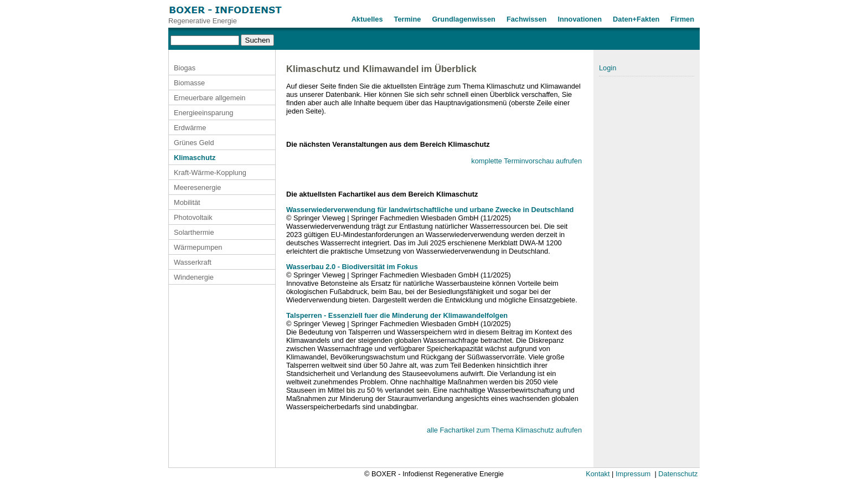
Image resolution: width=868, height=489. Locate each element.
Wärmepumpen (198, 247)
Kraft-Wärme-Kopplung (210, 173)
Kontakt (598, 474)
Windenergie (194, 277)
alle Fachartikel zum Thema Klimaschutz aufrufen (504, 430)
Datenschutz (678, 474)
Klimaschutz (195, 158)
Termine (408, 19)
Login (608, 68)
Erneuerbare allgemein (210, 98)
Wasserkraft (193, 262)
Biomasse (189, 83)
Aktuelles (367, 19)
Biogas (185, 68)
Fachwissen (527, 19)
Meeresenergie (197, 187)
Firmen (682, 19)
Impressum (633, 474)
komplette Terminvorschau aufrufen (526, 161)
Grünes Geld (194, 143)
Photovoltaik (193, 217)
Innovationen (580, 19)
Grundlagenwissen (464, 19)
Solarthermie (194, 232)
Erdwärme (190, 128)
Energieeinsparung (203, 113)
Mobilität (187, 202)
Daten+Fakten (636, 19)
